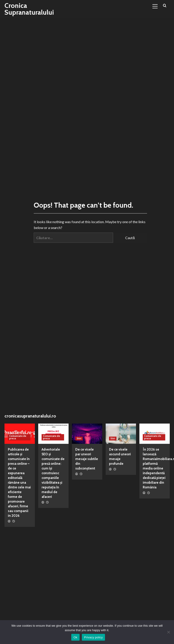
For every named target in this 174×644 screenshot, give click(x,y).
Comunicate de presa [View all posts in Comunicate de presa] (18, 437)
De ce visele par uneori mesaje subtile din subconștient (87, 459)
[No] (168, 632)
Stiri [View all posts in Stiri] (79, 438)
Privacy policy (93, 637)
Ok (75, 637)
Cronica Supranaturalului (29, 9)
